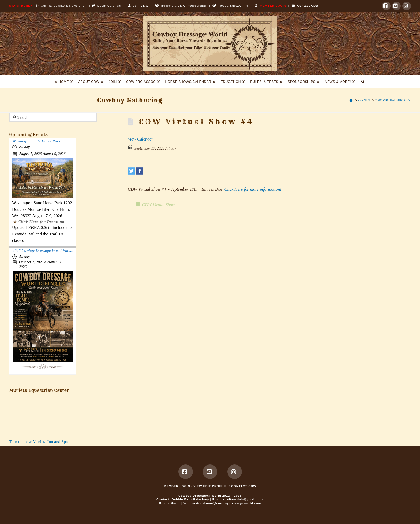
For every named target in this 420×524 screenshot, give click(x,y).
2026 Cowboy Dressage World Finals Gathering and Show (60, 251)
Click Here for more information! (253, 189)
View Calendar (140, 139)
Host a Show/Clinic (230, 6)
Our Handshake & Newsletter (59, 6)
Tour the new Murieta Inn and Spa (38, 442)
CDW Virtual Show (159, 205)
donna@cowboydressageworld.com (232, 503)
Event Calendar (107, 6)
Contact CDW (305, 6)
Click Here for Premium (41, 222)
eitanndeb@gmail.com (245, 499)
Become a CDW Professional (181, 6)
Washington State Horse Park (37, 141)
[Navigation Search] (363, 82)
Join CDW (138, 6)
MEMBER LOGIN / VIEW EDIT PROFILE (195, 486)
